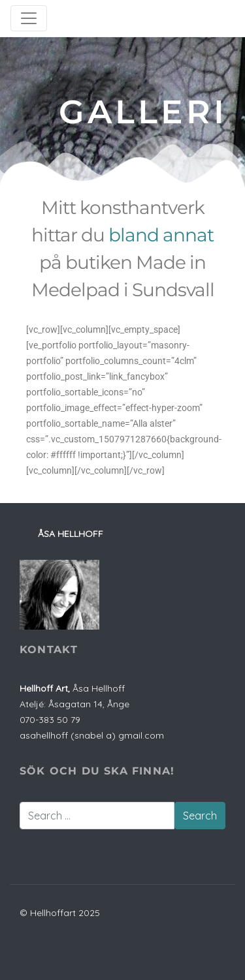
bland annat (161, 235)
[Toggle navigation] (29, 18)
